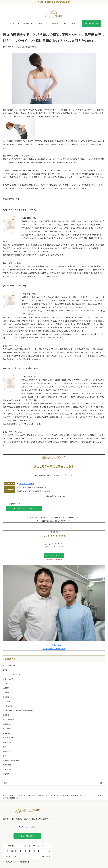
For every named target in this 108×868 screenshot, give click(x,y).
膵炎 (5, 756)
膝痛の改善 (7, 751)
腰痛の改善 (32, 47)
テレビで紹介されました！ (54, 649)
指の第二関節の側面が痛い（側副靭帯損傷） (18, 711)
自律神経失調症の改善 (11, 760)
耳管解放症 (7, 724)
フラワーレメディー (10, 679)
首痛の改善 (7, 769)
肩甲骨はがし (8, 733)
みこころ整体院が (54, 645)
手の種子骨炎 (8, 706)
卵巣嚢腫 (6, 697)
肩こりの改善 (8, 729)
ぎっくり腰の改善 (9, 665)
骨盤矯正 (6, 774)
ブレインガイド (8, 684)
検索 (101, 783)
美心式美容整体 (9, 720)
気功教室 (6, 715)
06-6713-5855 (26, 484)
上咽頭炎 (6, 688)
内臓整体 (6, 693)
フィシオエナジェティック (11, 675)
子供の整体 (7, 702)
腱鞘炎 (5, 747)
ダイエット (6, 670)
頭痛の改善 (7, 765)
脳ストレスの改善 (9, 738)
